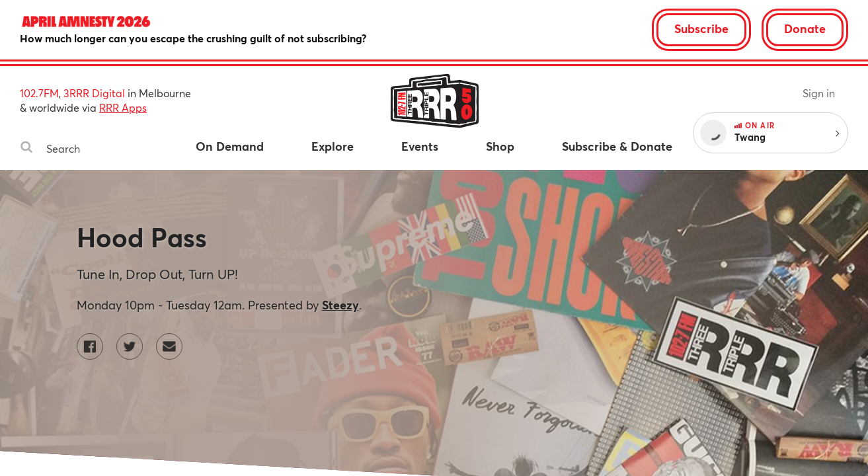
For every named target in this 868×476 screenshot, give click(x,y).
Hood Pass (142, 237)
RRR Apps (123, 107)
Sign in (819, 93)
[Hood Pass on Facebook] (90, 346)
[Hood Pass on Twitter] (130, 346)
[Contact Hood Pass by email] (169, 346)
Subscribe (701, 28)
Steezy (340, 305)
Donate (805, 28)
